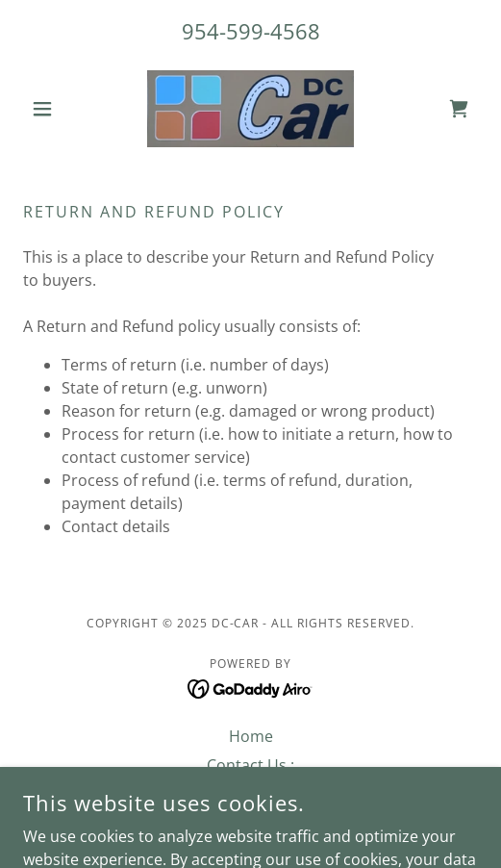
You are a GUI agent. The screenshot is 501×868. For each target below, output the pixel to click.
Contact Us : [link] (250, 765)
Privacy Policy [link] (251, 794)
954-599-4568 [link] (251, 31)
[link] (250, 109)
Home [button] (251, 736)
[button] (57, 109)
